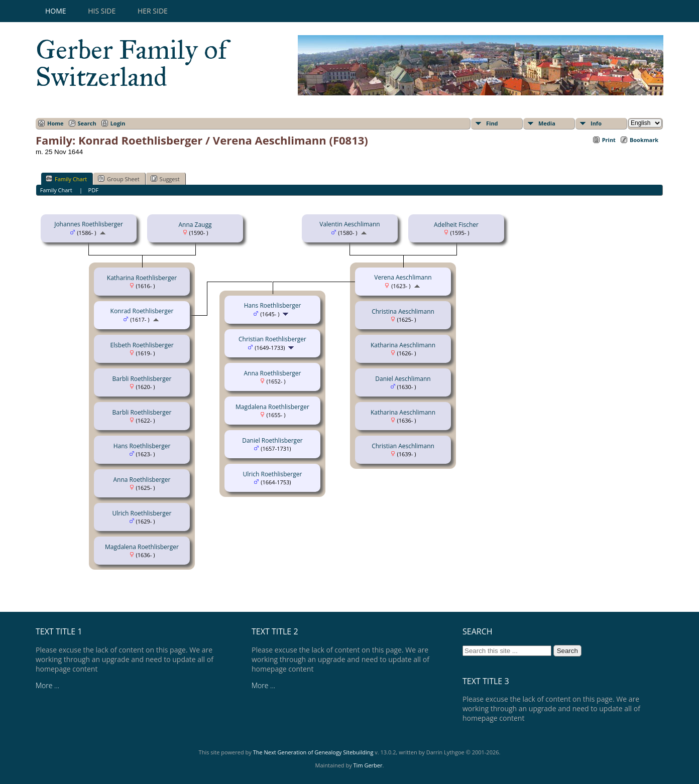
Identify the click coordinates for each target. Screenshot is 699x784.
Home (56, 11)
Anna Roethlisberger (142, 480)
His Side (102, 11)
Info (596, 123)
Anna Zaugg (195, 225)
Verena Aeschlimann (403, 277)
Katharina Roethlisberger (142, 278)
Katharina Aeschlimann (403, 345)
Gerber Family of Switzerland (132, 63)
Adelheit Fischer (456, 225)
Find (492, 123)
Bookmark (644, 140)
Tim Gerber (368, 765)
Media (547, 123)
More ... (47, 685)
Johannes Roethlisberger (89, 224)
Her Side (153, 11)
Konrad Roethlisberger (142, 311)
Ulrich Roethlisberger (142, 513)
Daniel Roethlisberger (272, 440)
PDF (93, 190)
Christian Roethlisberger (272, 339)
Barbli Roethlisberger (142, 379)
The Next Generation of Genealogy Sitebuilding (313, 752)
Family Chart (66, 179)
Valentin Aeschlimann (350, 224)
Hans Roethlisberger (142, 446)
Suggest (165, 179)
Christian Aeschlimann (403, 446)
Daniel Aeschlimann (403, 379)
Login (118, 123)
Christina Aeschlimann (403, 311)
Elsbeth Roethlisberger (142, 345)
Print (609, 140)
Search (87, 123)
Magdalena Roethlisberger (142, 547)
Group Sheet (119, 179)
